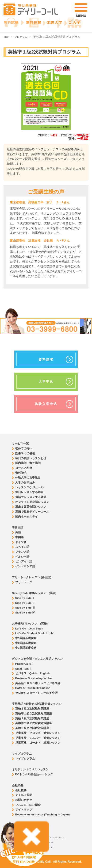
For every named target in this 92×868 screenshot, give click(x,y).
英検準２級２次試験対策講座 (34, 723)
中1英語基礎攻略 (26, 638)
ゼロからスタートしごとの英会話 (36, 693)
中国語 (19, 537)
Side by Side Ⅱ (25, 603)
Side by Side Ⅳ (25, 612)
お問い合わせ (24, 800)
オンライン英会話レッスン (32, 502)
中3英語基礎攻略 (26, 648)
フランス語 (22, 552)
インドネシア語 (25, 566)
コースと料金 (24, 468)
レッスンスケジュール (29, 487)
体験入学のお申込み (28, 477)
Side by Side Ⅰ (25, 598)
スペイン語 (22, 547)
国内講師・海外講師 (28, 463)
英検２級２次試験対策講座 (32, 718)
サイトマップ (24, 809)
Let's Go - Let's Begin (29, 628)
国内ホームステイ (27, 516)
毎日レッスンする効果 (29, 492)
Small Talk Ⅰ (24, 669)
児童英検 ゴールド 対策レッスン (38, 743)
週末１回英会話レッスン (31, 507)
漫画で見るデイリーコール (32, 511)
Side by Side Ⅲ (25, 608)
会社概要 (21, 790)
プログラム (21, 37)
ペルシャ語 (22, 557)
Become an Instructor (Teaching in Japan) (42, 814)
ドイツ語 (21, 542)
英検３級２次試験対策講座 (32, 728)
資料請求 (21, 473)
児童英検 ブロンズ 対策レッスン (38, 733)
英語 (18, 532)
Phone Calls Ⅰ (25, 664)
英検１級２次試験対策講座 (32, 708)
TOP (6, 37)
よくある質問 (24, 795)
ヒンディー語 (24, 561)
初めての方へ (24, 448)
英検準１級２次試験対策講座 (34, 713)
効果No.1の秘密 (25, 453)
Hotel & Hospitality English (33, 688)
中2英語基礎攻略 (26, 643)
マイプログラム (25, 758)
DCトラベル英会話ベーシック (34, 774)
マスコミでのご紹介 (28, 805)
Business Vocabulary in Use (34, 678)
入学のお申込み (25, 482)
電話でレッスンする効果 (31, 497)
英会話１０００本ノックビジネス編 (38, 683)
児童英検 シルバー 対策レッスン (38, 738)
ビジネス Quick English (33, 673)
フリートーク (24, 582)
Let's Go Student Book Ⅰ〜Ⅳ (35, 633)
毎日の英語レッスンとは (31, 458)
